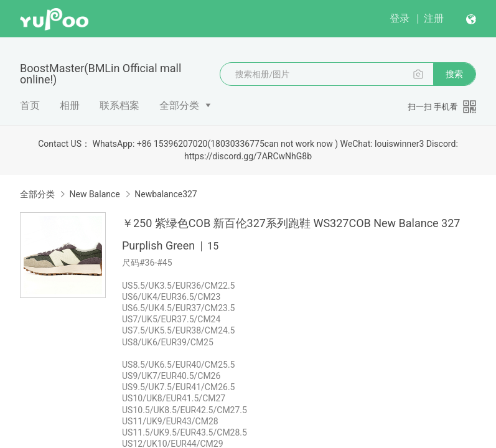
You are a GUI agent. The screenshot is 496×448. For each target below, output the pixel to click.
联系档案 (119, 105)
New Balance (94, 194)
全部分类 (179, 105)
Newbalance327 (166, 194)
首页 (30, 105)
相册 (70, 105)
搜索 (454, 74)
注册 (434, 18)
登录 (400, 18)
